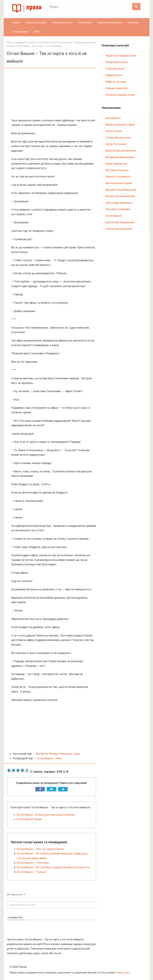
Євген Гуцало (114, 131)
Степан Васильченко (118, 138)
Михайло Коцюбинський (121, 190)
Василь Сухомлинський (120, 196)
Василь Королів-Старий (120, 125)
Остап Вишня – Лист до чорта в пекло (40, 849)
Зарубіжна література (110, 22)
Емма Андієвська (116, 164)
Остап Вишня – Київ (49, 758)
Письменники (20, 32)
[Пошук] (89, 7)
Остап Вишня (114, 216)
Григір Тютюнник (116, 144)
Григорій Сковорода (118, 209)
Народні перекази (117, 88)
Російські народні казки (120, 95)
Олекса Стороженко (118, 177)
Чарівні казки (114, 75)
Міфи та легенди (116, 82)
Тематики (133, 22)
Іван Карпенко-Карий (119, 183)
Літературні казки (62, 22)
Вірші (37, 32)
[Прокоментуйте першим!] (52, 905)
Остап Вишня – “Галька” (32, 872)
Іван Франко (113, 118)
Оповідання (85, 22)
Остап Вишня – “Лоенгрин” (33, 863)
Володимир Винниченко (120, 157)
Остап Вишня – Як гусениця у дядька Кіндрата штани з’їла (53, 867)
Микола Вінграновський (120, 151)
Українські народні (36, 22)
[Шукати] (136, 7)
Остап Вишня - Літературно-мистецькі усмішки (46, 815)
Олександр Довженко (119, 203)
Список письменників (119, 229)
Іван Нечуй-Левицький (120, 222)
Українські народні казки (121, 56)
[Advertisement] (52, 94)
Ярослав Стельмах (117, 170)
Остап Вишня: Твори (29, 819)
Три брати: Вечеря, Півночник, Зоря (58, 754)
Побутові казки (115, 69)
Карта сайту (123, 973)
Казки (16, 22)
